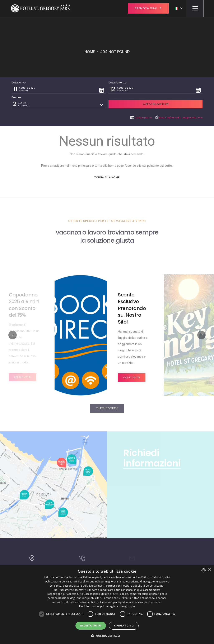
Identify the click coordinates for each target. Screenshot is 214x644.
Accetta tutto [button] (91, 626)
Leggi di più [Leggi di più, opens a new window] (128, 606)
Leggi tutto (23, 377)
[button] (59, 89)
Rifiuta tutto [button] (124, 626)
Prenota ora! (148, 8)
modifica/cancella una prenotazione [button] (179, 117)
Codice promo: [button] (141, 117)
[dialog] (107, 605)
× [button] (209, 570)
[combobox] (204, 570)
